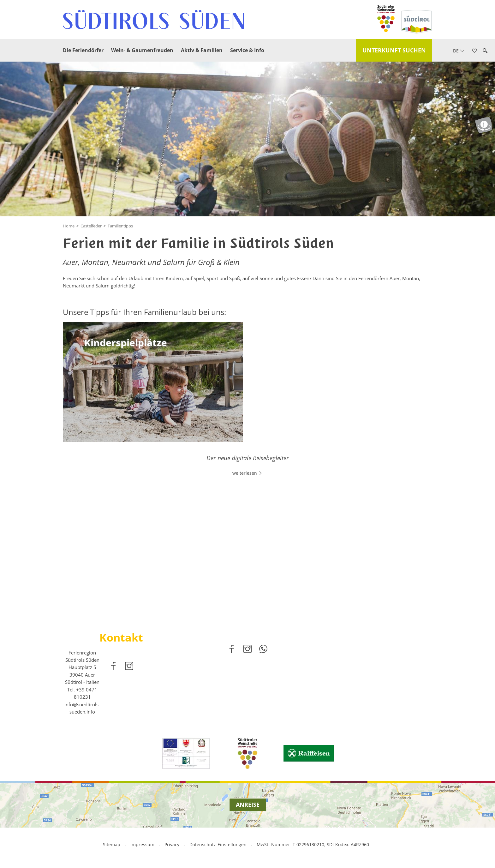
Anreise (248, 806)
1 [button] (244, 595)
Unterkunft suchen (394, 50)
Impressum (142, 846)
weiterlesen (247, 550)
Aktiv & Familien (202, 50)
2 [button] (251, 595)
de (459, 51)
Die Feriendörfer (83, 50)
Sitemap (112, 846)
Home (69, 226)
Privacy (172, 846)
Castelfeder (91, 226)
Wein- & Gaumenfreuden (142, 50)
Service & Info (247, 50)
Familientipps (120, 226)
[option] (247, 533)
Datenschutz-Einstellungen (219, 846)
